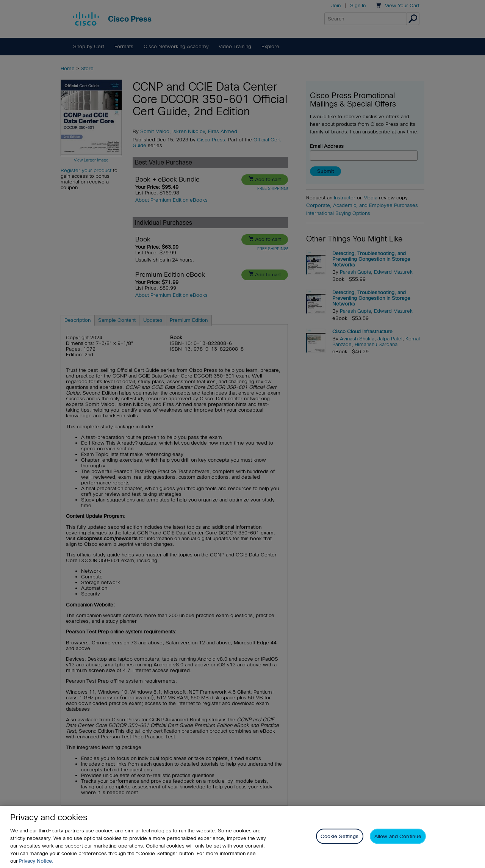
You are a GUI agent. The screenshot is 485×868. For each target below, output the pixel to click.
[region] (242, 837)
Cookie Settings (340, 836)
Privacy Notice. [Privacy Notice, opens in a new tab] (36, 861)
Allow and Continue (398, 836)
